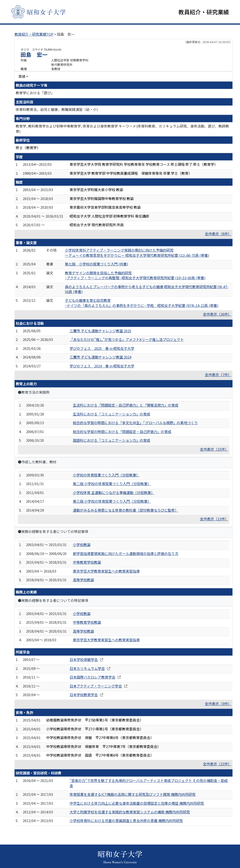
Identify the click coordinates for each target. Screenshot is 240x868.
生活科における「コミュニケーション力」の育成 (112, 414)
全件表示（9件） (218, 704)
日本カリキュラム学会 (87, 668)
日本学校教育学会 (84, 695)
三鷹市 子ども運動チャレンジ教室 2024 (100, 357)
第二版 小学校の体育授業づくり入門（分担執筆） (112, 484)
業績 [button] (22, 76)
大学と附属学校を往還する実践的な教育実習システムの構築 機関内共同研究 (130, 812)
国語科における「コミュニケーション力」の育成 (112, 440)
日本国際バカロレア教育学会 (92, 677)
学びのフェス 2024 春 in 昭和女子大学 (102, 366)
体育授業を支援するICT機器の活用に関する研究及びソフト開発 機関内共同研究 (133, 794)
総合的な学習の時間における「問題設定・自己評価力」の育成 (122, 432)
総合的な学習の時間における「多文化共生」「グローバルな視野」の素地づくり (135, 423)
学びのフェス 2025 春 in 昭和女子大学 (102, 348)
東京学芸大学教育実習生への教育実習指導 (106, 571)
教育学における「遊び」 (35, 93)
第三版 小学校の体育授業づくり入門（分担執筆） (112, 501)
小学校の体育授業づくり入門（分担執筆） (106, 475)
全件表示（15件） (214, 449)
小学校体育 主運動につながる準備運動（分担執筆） (114, 492)
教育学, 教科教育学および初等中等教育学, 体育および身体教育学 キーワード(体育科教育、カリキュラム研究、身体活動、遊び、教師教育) (122, 128)
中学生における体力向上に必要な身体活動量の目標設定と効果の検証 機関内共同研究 (137, 803)
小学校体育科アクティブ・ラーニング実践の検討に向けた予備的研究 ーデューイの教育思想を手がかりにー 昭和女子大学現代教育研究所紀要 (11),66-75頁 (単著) (137, 253)
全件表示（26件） (217, 314)
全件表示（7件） (218, 375)
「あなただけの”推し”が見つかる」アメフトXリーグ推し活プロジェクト (127, 339)
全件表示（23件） (217, 764)
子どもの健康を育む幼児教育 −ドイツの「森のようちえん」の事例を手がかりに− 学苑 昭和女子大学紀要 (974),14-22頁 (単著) (142, 303)
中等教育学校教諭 (87, 562)
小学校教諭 (82, 545)
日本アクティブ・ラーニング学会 (96, 686)
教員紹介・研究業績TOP (34, 34)
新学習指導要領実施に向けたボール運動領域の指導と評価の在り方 (126, 553)
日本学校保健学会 (84, 659)
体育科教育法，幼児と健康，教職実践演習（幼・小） (58, 109)
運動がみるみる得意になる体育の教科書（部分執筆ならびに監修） (126, 510)
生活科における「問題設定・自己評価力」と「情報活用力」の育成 (126, 405)
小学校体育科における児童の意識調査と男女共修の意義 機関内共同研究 (126, 821)
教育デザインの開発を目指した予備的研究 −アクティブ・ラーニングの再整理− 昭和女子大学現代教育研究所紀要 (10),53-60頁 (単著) (135, 275)
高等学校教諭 (83, 580)
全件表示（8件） (218, 234)
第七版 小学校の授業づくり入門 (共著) (96, 264)
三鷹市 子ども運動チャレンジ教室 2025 (100, 331)
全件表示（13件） (214, 519)
